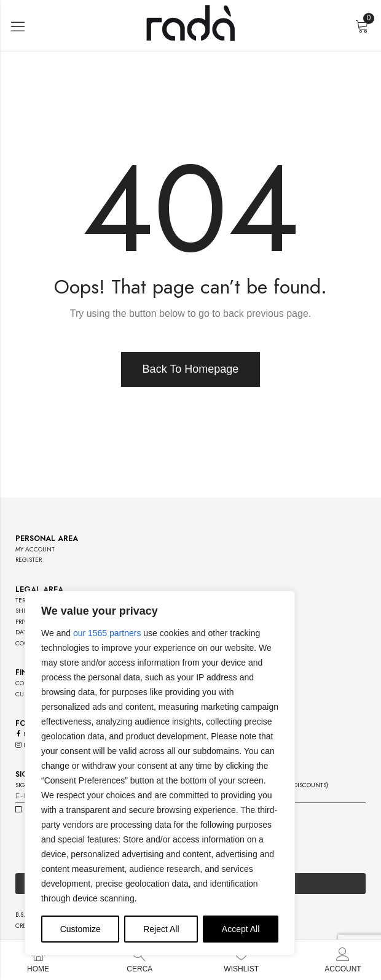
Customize (81, 929)
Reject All (161, 929)
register (29, 560)
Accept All (241, 929)
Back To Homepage (191, 369)
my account (35, 549)
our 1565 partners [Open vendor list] (107, 633)
